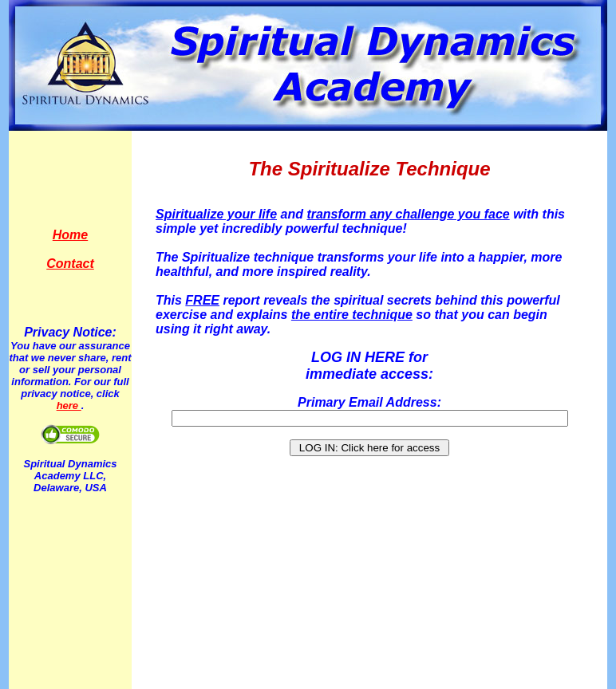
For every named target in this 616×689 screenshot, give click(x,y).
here (69, 406)
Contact (70, 264)
